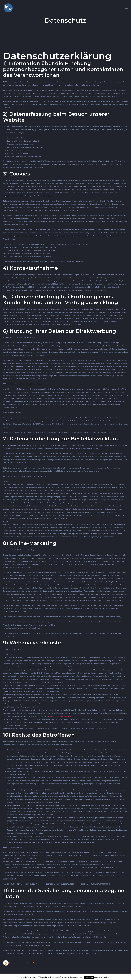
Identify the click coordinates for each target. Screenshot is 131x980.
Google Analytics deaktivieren (60, 716)
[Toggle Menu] (126, 8)
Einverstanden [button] (89, 977)
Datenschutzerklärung (102, 977)
